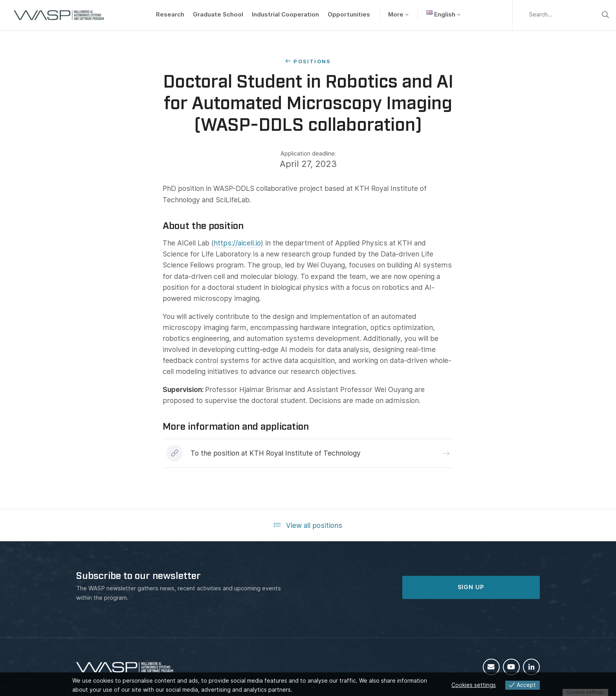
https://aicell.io (237, 243)
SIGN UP (471, 587)
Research (170, 15)
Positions (312, 61)
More (396, 15)
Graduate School (218, 15)
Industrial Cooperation (285, 15)
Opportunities (349, 15)
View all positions (308, 525)
